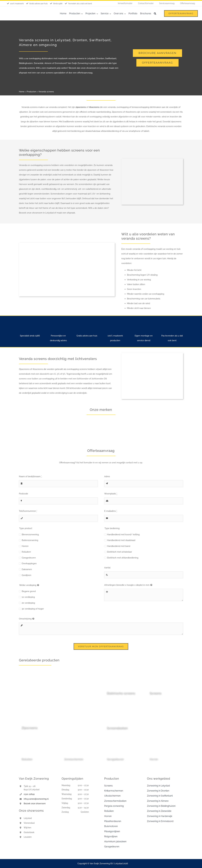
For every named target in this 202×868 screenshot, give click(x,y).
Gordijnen (27, 575)
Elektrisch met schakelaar (119, 552)
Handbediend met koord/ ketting (123, 535)
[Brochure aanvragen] (157, 53)
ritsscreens (94, 107)
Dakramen (27, 569)
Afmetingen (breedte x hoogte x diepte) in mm (127, 585)
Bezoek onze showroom (35, 804)
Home (22, 92)
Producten (31, 92)
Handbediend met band (119, 546)
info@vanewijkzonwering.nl (36, 799)
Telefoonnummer (28, 511)
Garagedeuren (29, 558)
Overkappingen (29, 563)
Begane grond (29, 591)
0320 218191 (29, 794)
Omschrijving (25, 619)
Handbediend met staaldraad (121, 540)
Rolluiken (26, 552)
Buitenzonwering (30, 540)
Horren (25, 546)
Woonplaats (111, 494)
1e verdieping (28, 597)
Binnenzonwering (30, 535)
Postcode (23, 494)
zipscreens (81, 107)
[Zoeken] (155, 13)
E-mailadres (111, 511)
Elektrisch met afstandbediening (123, 558)
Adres (107, 476)
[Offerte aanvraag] (157, 63)
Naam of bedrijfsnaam (30, 476)
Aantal (107, 568)
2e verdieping (28, 603)
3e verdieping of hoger (33, 609)
